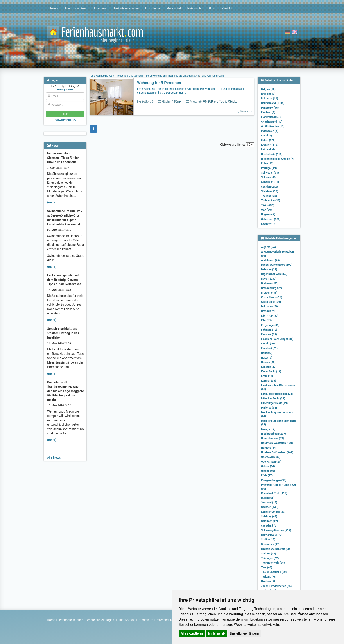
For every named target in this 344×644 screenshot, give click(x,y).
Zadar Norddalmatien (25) (276, 586)
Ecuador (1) (268, 224)
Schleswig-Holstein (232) (276, 530)
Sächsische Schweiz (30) (276, 549)
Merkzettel (174, 8)
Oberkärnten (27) (271, 462)
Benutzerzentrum (76, 8)
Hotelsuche (195, 8)
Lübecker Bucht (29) (273, 398)
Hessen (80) (268, 362)
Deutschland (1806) (273, 103)
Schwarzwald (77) (272, 535)
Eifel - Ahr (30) (270, 316)
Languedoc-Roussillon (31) (277, 394)
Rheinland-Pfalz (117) (274, 493)
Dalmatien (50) (270, 307)
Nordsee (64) (269, 448)
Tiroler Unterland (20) (274, 572)
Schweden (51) (270, 173)
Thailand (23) (269, 196)
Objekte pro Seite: (237, 145)
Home (54, 8)
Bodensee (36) (270, 283)
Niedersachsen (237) (273, 434)
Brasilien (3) (268, 94)
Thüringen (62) (270, 558)
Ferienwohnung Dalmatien (131, 76)
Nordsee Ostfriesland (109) (277, 452)
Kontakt (227, 8)
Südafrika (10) (270, 191)
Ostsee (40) (268, 471)
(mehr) (52, 202)
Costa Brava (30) (271, 302)
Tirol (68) (267, 567)
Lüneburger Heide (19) (274, 403)
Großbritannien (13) (273, 126)
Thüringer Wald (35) (273, 563)
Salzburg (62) (269, 517)
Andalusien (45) (270, 260)
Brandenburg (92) (271, 288)
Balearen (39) (269, 269)
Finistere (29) (269, 334)
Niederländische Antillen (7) (278, 159)
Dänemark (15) (270, 108)
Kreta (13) (267, 376)
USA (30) (266, 210)
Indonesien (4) (270, 131)
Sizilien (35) (268, 540)
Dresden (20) (269, 311)
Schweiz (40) (269, 177)
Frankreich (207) (271, 117)
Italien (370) (268, 140)
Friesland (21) (269, 348)
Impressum (145, 620)
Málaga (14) (268, 429)
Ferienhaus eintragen (100, 620)
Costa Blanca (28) (272, 297)
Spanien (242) (269, 187)
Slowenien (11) (270, 182)
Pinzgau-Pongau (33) (274, 480)
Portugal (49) (269, 168)
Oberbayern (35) (271, 457)
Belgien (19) (268, 89)
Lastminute (153, 8)
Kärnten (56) (269, 381)
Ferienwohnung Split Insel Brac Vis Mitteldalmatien (173, 76)
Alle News (54, 457)
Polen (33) (267, 163)
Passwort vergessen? (65, 120)
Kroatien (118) (270, 145)
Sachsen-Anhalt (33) (273, 512)
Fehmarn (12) (269, 330)
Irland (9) (266, 136)
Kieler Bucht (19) (271, 371)
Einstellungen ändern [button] (244, 633)
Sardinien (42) (269, 521)
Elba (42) (266, 321)
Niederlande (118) (272, 154)
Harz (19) (267, 358)
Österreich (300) (271, 219)
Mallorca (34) (269, 408)
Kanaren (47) (269, 367)
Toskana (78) (269, 577)
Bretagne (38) (269, 293)
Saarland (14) (269, 502)
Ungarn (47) (268, 214)
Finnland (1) (268, 112)
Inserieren (100, 8)
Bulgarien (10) (270, 99)
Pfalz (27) (267, 475)
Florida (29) (268, 344)
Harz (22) (267, 353)
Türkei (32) (268, 205)
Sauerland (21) (270, 526)
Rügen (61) (268, 498)
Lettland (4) (268, 149)
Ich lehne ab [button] (216, 633)
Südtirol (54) (268, 554)
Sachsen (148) (270, 507)
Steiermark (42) (270, 544)
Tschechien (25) (271, 201)
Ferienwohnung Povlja (212, 76)
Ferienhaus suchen (126, 8)
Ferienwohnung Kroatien (103, 76)
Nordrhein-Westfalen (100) (277, 443)
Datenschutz (164, 620)
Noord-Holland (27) (272, 438)
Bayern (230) (269, 279)
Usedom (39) (269, 581)
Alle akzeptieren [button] (192, 633)
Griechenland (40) (272, 122)
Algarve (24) (268, 247)
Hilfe (212, 8)
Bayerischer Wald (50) (274, 274)
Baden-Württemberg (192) (277, 265)
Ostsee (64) (268, 466)
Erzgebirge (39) (270, 325)
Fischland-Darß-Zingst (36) (277, 339)
